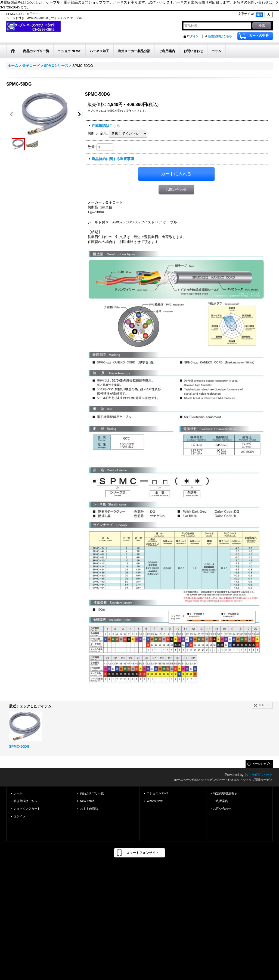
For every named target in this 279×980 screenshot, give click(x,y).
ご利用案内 (221, 801)
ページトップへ (262, 764)
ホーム (18, 793)
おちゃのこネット (259, 775)
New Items (87, 801)
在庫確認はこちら (106, 126)
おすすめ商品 (89, 809)
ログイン (193, 36)
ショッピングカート (27, 809)
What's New (155, 801)
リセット (264, 705)
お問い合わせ (176, 190)
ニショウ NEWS (157, 793)
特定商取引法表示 (225, 793)
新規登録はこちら (220, 36)
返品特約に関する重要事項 (113, 159)
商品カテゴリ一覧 (92, 793)
